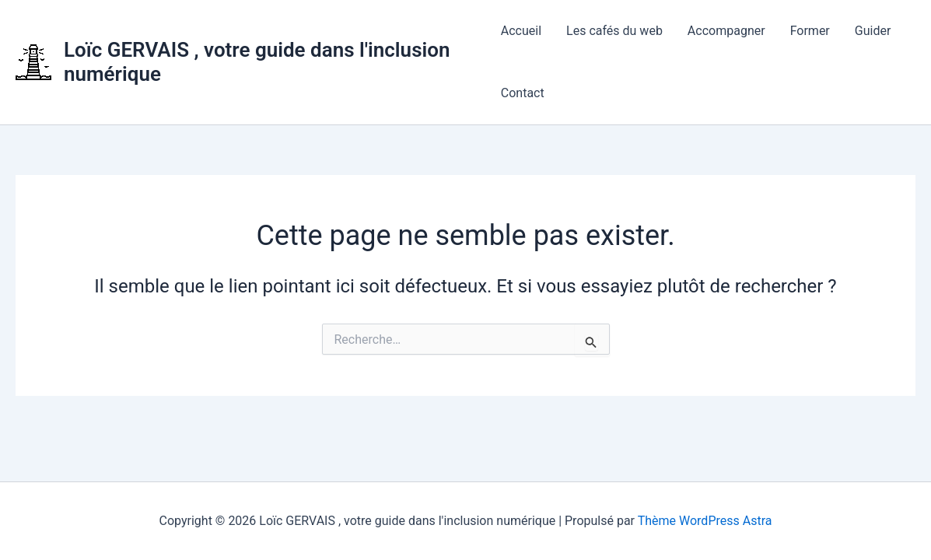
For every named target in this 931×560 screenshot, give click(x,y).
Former (810, 31)
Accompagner (726, 31)
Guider (873, 31)
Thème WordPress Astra (705, 521)
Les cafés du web (614, 31)
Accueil (521, 31)
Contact (523, 93)
